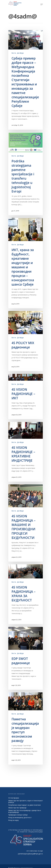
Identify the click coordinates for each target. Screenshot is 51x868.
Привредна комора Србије (18, 815)
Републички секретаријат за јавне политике (25, 805)
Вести (14, 53)
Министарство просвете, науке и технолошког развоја (26, 802)
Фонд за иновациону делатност (20, 818)
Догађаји (20, 53)
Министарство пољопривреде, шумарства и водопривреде (25, 812)
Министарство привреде (17, 808)
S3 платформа (14, 798)
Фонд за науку (13, 820)
